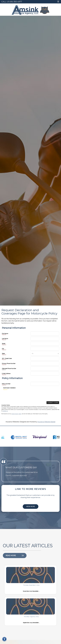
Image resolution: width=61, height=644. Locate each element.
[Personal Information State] (45, 354)
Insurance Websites (12, 422)
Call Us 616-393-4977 (12, 2)
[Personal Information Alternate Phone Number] (45, 369)
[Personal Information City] (45, 349)
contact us (5, 411)
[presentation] (18, 394)
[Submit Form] (53, 403)
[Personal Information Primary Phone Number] (45, 363)
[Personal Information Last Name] (45, 339)
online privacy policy (17, 414)
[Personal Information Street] (45, 344)
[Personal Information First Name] (45, 334)
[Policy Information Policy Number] (45, 384)
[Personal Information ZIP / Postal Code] (45, 358)
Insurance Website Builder (46, 422)
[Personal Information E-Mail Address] (45, 374)
